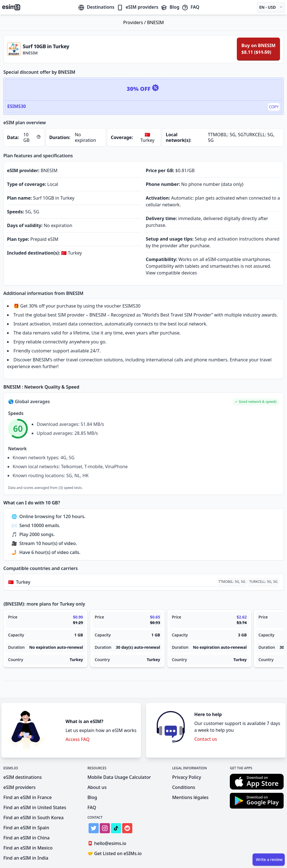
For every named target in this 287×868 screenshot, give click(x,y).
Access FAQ (78, 739)
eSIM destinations (23, 777)
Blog (170, 7)
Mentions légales (190, 797)
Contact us (206, 739)
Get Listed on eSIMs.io (115, 853)
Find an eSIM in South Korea (33, 818)
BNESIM (155, 22)
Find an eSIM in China (26, 838)
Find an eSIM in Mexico (28, 848)
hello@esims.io (108, 843)
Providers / (135, 22)
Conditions (184, 787)
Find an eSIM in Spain (26, 828)
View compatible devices (171, 273)
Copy (274, 107)
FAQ (190, 7)
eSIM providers (137, 7)
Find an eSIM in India (26, 858)
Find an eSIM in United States (35, 807)
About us (97, 787)
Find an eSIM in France (27, 797)
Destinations (96, 7)
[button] (256, 402)
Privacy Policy (187, 777)
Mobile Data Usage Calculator (119, 777)
